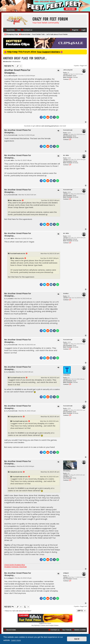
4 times (75, 579)
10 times (76, 138)
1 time (74, 76)
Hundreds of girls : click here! (45, 126)
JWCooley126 (68, 70)
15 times (75, 163)
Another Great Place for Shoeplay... (25, 58)
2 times (75, 382)
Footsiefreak (68, 130)
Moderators (17, 62)
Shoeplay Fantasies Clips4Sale (15, 567)
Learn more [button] (16, 640)
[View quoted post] (23, 200)
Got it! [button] (77, 639)
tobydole (66, 375)
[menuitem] (18, 30)
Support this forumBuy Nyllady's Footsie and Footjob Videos (45, 620)
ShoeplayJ (67, 471)
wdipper (66, 573)
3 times (75, 77)
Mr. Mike (66, 155)
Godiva (66, 294)
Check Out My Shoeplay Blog (15, 565)
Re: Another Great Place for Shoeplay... (18, 131)
